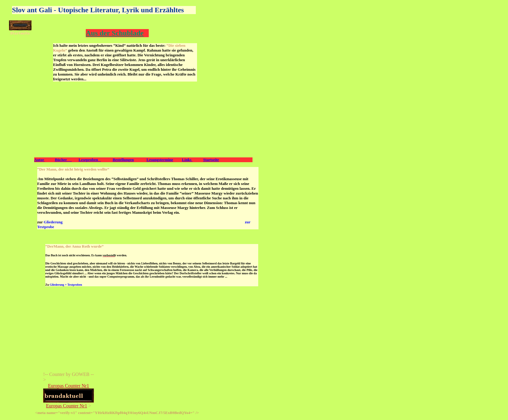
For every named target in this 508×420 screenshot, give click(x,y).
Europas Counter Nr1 (69, 386)
